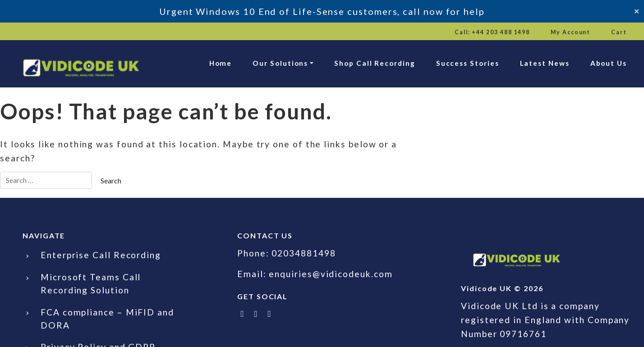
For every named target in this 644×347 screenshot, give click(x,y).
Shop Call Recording (375, 63)
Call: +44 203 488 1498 (492, 32)
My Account (570, 32)
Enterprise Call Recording (101, 255)
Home (221, 63)
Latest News (545, 63)
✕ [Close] (637, 11)
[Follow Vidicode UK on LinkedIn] (256, 313)
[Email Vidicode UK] (270, 313)
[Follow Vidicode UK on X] (243, 313)
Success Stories (468, 63)
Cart (619, 32)
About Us (609, 63)
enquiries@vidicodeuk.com (331, 274)
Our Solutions (280, 63)
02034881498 (304, 253)
